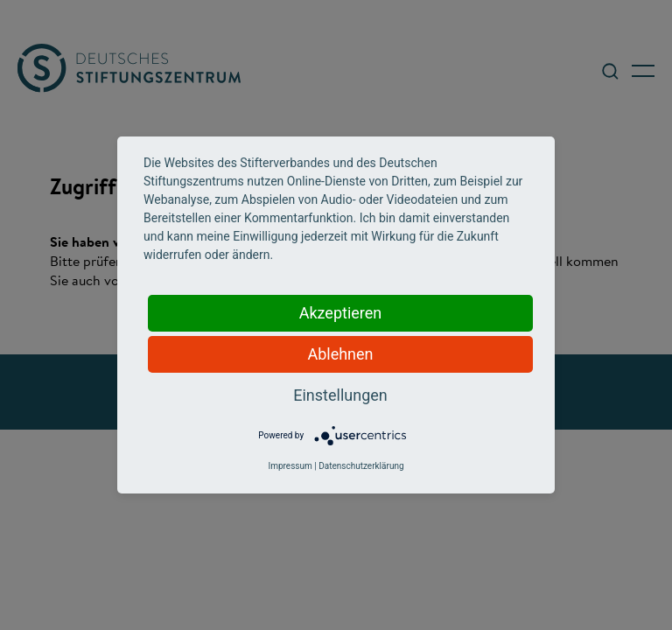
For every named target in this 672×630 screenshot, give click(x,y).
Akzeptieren (341, 313)
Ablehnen (340, 354)
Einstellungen (340, 395)
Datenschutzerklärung (361, 466)
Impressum (290, 466)
